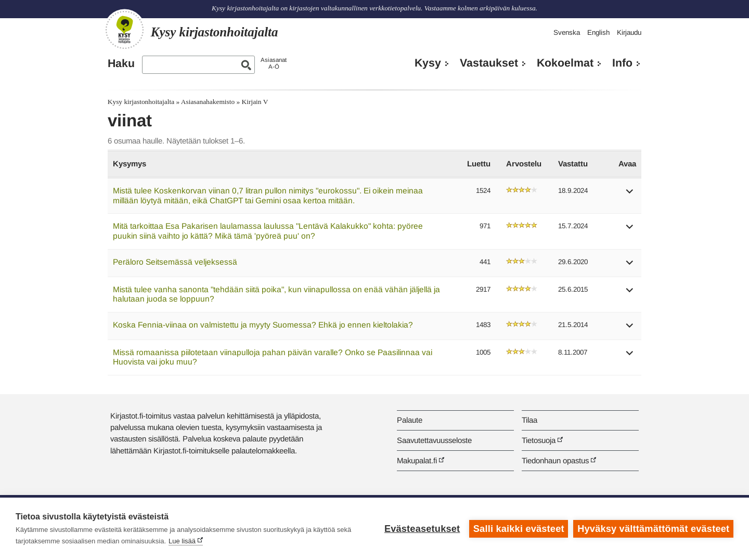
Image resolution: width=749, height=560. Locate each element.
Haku (121, 63)
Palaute (410, 420)
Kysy (428, 63)
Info (622, 63)
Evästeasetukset (422, 529)
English (598, 32)
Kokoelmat (565, 63)
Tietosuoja (539, 440)
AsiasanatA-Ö (274, 63)
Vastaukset (489, 63)
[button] (630, 195)
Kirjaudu (629, 32)
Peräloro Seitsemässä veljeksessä (175, 262)
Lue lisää (182, 541)
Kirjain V (255, 102)
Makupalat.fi (417, 460)
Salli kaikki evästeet (519, 529)
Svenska (567, 32)
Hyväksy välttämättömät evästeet (653, 529)
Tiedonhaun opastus (555, 460)
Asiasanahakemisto (208, 102)
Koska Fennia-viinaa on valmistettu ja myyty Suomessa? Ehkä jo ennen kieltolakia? (263, 325)
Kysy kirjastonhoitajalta (141, 102)
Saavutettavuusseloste (434, 440)
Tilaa (530, 420)
